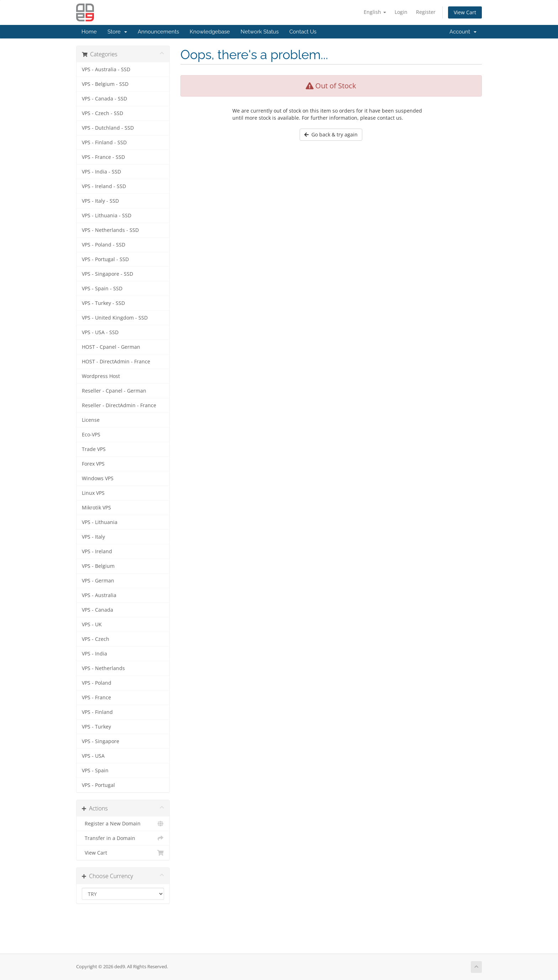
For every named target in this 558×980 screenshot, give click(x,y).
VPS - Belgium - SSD (105, 84)
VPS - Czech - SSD (102, 113)
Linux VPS (93, 493)
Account (463, 32)
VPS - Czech (96, 639)
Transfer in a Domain (123, 838)
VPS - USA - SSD (100, 332)
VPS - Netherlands (103, 668)
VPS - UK (92, 624)
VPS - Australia (99, 595)
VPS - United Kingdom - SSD (115, 318)
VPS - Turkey (96, 727)
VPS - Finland (97, 712)
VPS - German (98, 581)
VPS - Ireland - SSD (104, 186)
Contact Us (303, 32)
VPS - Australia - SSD (106, 69)
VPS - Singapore (101, 741)
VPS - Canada (98, 610)
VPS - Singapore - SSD (107, 274)
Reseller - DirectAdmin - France (119, 405)
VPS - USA (93, 756)
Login (401, 12)
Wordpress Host (101, 376)
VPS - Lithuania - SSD (107, 216)
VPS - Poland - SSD (104, 245)
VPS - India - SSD (101, 172)
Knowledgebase (210, 32)
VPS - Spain (95, 771)
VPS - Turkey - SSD (103, 303)
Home (89, 32)
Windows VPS (98, 478)
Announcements (158, 32)
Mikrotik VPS (96, 508)
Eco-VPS (91, 435)
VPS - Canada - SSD (104, 99)
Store (117, 32)
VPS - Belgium (98, 566)
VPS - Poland (97, 683)
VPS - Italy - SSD (100, 201)
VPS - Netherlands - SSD (110, 230)
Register (426, 12)
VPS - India (94, 654)
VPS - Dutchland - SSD (108, 128)
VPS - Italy (93, 537)
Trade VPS (94, 449)
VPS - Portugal (98, 785)
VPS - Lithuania (100, 522)
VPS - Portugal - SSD (105, 259)
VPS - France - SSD (103, 157)
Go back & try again (331, 134)
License (91, 420)
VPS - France (96, 698)
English (375, 12)
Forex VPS (93, 464)
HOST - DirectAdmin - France (116, 362)
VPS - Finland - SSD (104, 142)
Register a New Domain (123, 824)
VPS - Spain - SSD (102, 289)
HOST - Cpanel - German (111, 347)
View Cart (465, 12)
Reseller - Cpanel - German (114, 391)
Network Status (260, 32)
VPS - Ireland (97, 551)
